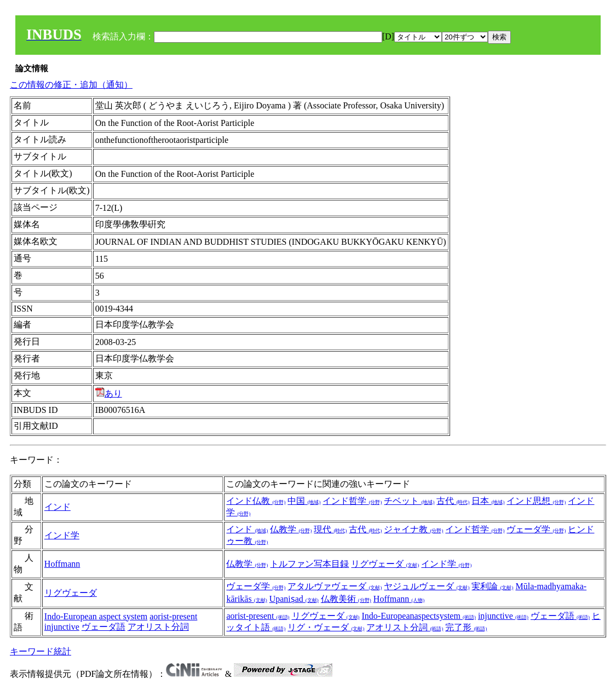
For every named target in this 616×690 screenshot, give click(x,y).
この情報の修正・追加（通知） (71, 85)
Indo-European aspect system (96, 616)
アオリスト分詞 (158, 627)
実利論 (492, 586)
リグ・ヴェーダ (326, 627)
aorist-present (173, 616)
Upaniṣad (294, 599)
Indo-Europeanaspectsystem (419, 616)
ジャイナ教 (413, 529)
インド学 (62, 535)
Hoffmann (62, 564)
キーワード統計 (41, 651)
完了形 (466, 627)
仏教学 (291, 529)
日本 (488, 501)
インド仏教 (256, 501)
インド (57, 507)
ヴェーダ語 (103, 627)
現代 (330, 529)
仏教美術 (346, 599)
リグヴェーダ (385, 564)
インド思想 (536, 501)
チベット (409, 501)
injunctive (62, 627)
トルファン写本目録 (309, 564)
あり (109, 393)
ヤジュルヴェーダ (427, 586)
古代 (453, 501)
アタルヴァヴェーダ (335, 586)
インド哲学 (352, 501)
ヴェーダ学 (536, 529)
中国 (304, 501)
